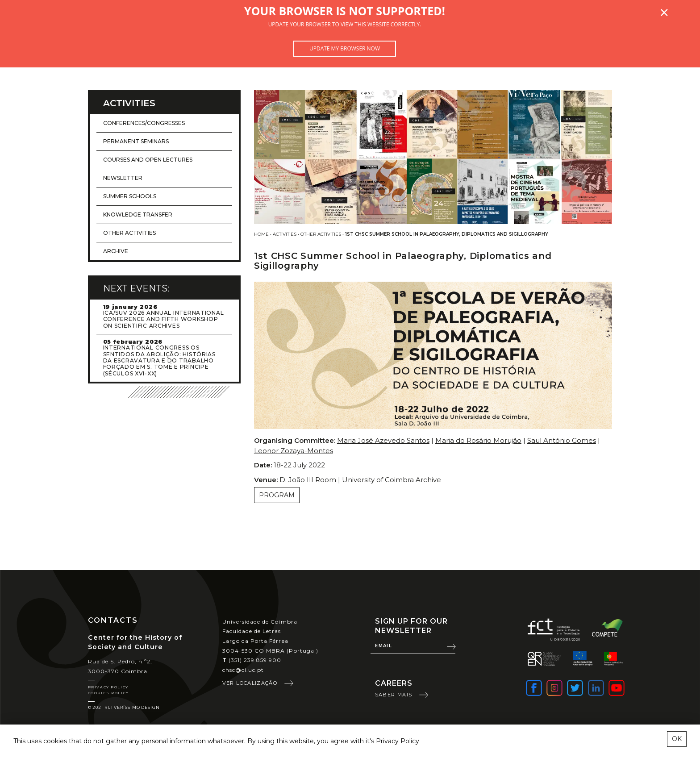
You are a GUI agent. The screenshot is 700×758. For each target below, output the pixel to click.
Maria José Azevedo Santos (383, 440)
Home (261, 234)
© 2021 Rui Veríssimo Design (124, 707)
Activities (285, 234)
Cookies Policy (108, 693)
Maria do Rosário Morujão (478, 440)
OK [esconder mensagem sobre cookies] (677, 739)
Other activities (321, 234)
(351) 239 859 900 (252, 660)
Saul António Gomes (562, 440)
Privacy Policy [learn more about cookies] (398, 741)
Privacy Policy (108, 687)
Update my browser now (345, 48)
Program (277, 495)
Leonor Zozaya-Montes (294, 451)
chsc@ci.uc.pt (243, 670)
